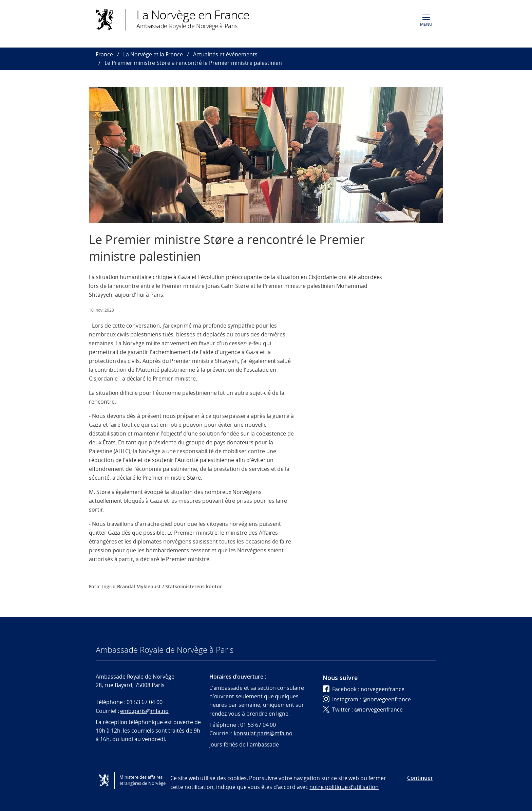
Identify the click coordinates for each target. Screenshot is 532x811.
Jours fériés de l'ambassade (244, 744)
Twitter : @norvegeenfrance (363, 709)
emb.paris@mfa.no (144, 711)
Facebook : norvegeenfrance (364, 689)
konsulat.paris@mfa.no (263, 733)
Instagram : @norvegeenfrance (367, 699)
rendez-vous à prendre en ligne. (250, 714)
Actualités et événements (225, 54)
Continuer (420, 778)
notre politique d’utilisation (344, 787)
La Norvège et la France (153, 54)
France (104, 54)
